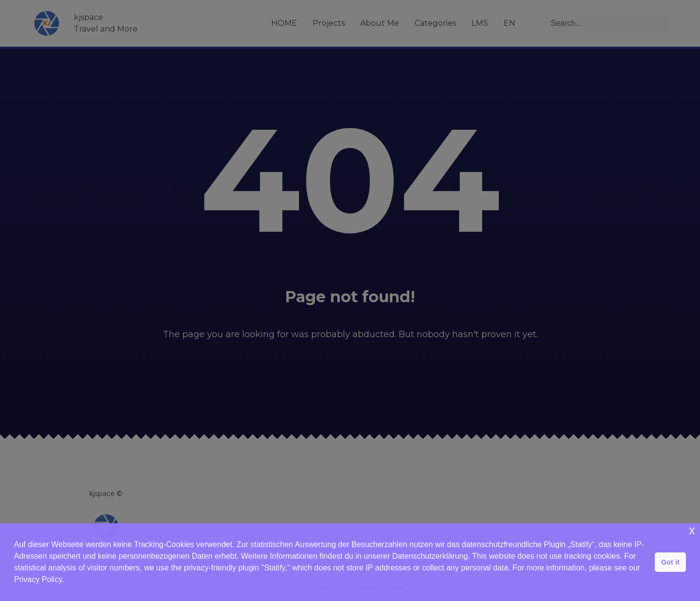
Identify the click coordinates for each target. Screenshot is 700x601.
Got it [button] (670, 562)
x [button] (692, 530)
